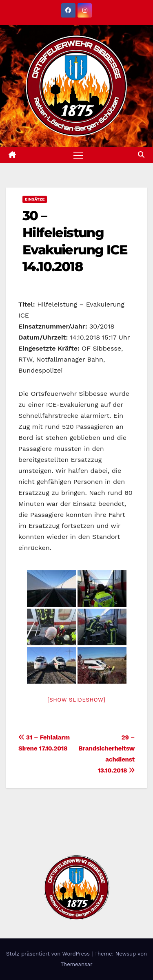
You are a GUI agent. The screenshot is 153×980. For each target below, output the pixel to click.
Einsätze (35, 199)
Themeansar (77, 964)
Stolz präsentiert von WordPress (49, 954)
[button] (141, 155)
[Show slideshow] (76, 700)
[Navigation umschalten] (78, 155)
